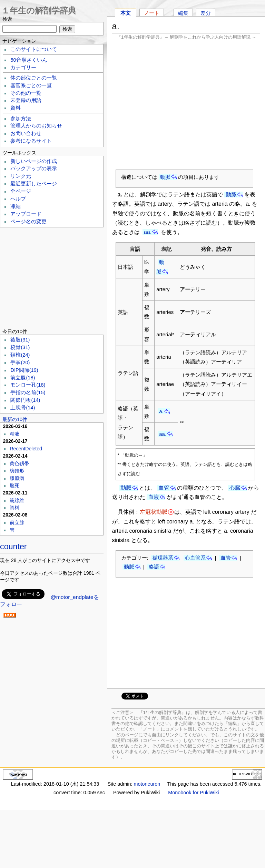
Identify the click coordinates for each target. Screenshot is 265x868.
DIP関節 (24, 370)
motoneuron (147, 784)
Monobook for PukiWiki (193, 793)
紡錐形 (17, 471)
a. (161, 411)
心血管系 (195, 558)
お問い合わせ (26, 133)
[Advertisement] (186, 105)
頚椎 (20, 355)
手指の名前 (28, 392)
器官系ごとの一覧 (31, 85)
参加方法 (21, 119)
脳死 (14, 486)
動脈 (165, 177)
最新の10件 (15, 419)
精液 (14, 434)
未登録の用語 (26, 100)
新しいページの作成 (34, 161)
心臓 (235, 488)
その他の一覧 (26, 93)
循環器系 (163, 558)
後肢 (20, 340)
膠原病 (17, 478)
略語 (154, 567)
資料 (16, 108)
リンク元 (21, 176)
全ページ (21, 191)
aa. (148, 232)
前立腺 (23, 378)
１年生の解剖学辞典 (39, 11)
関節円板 (25, 400)
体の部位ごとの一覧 (34, 78)
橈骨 (20, 347)
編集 (183, 13)
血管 (164, 488)
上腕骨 (23, 408)
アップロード (26, 214)
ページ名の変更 (28, 222)
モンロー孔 (28, 385)
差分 (206, 13)
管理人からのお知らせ (36, 126)
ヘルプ (18, 199)
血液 (154, 497)
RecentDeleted (26, 449)
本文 (126, 13)
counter (13, 547)
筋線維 (17, 500)
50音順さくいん (29, 60)
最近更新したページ (34, 184)
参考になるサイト (31, 141)
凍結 (16, 206)
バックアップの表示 (34, 169)
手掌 (20, 362)
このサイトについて (34, 49)
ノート (152, 13)
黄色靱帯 (19, 463)
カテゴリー (23, 68)
